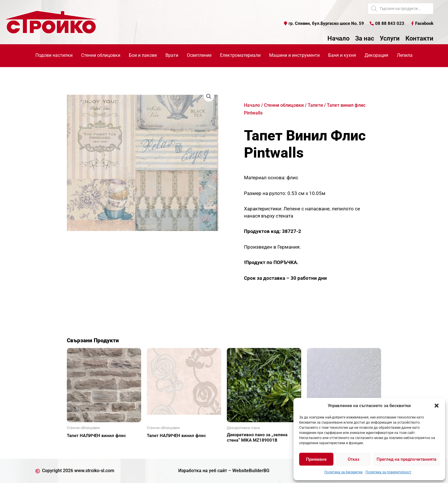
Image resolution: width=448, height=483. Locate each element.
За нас (365, 39)
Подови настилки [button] (54, 55)
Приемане (316, 459)
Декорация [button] (376, 55)
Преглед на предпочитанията (406, 459)
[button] (437, 406)
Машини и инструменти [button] (294, 55)
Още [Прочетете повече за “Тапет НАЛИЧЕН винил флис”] (78, 446)
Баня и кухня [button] (342, 55)
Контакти (419, 39)
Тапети (315, 105)
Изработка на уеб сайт (203, 471)
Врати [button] (172, 55)
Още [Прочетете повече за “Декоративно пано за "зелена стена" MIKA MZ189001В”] (238, 450)
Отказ (354, 459)
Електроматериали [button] (240, 55)
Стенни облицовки (284, 105)
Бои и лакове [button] (143, 55)
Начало (338, 39)
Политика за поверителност (388, 472)
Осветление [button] (199, 55)
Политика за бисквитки (343, 472)
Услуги (390, 39)
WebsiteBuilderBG (251, 471)
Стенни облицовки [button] (101, 55)
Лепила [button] (405, 55)
